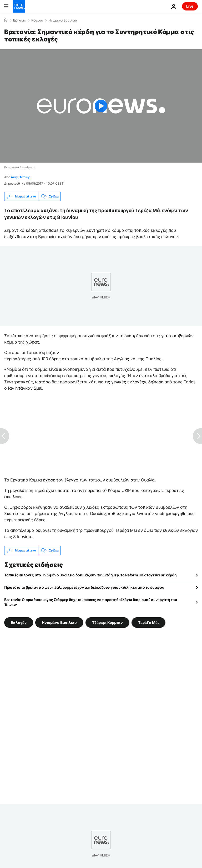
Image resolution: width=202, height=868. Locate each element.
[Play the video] (101, 106)
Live (190, 6)
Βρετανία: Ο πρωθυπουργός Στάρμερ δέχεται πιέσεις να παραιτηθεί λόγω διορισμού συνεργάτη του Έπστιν (91, 602)
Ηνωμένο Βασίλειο (63, 20)
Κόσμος (37, 20)
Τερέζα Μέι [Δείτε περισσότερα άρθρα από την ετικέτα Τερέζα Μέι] (148, 622)
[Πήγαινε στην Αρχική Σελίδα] (19, 6)
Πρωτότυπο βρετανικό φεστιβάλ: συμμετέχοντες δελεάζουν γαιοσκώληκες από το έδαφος (84, 587)
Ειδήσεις (19, 20)
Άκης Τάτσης (21, 177)
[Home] (6, 20)
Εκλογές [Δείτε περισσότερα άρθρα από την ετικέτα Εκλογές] (19, 622)
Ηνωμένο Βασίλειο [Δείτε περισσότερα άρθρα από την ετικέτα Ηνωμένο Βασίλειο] (59, 622)
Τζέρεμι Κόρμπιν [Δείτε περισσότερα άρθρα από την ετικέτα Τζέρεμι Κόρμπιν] (107, 622)
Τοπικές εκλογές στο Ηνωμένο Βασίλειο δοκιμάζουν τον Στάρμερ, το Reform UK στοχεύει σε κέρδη (90, 575)
